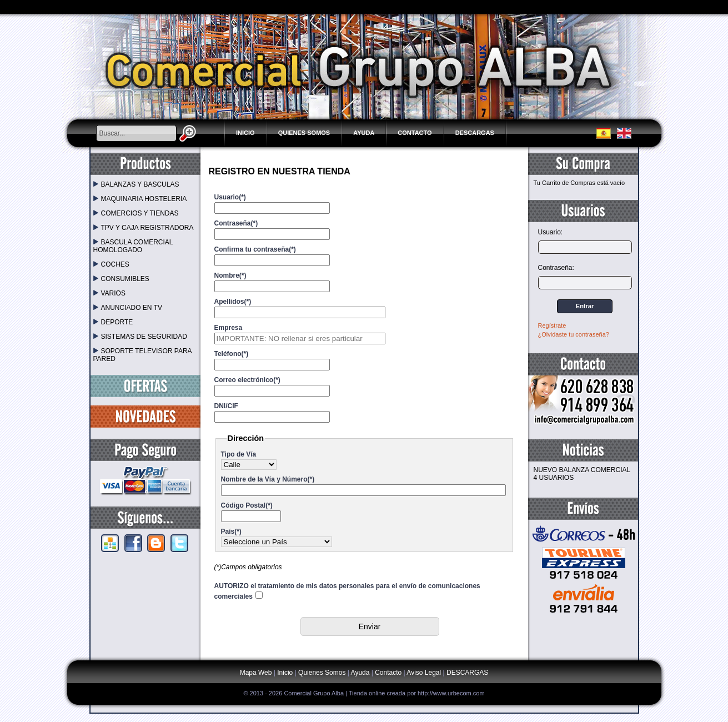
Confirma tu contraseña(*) (255, 249)
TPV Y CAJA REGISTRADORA (144, 228)
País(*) (231, 532)
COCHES (111, 264)
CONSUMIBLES (121, 279)
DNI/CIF (226, 406)
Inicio (245, 133)
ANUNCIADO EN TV (128, 308)
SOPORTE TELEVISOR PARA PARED (142, 355)
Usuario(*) (230, 197)
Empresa (229, 328)
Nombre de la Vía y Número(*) (268, 479)
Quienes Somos (304, 133)
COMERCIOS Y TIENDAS (136, 213)
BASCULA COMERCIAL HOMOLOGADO (133, 246)
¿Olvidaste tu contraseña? (574, 334)
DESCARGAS (475, 133)
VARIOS (109, 293)
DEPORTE (113, 322)
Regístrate (552, 325)
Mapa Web (257, 673)
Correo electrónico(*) (247, 380)
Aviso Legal (424, 673)
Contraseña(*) (236, 223)
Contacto (415, 133)
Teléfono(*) (232, 354)
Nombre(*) (230, 275)
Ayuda (364, 133)
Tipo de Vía (239, 454)
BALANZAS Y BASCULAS (136, 184)
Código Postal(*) (247, 505)
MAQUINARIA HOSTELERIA (140, 199)
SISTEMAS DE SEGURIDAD (140, 337)
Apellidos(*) (233, 302)
